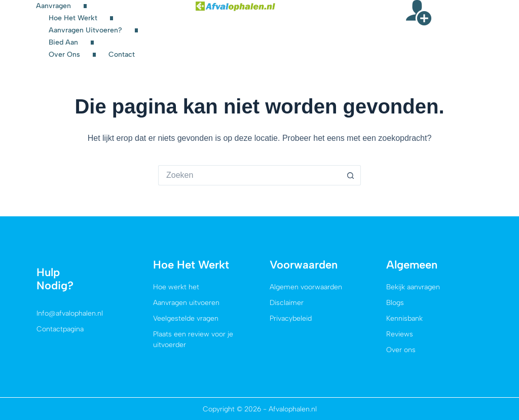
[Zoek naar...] (249, 175)
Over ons (64, 54)
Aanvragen (53, 6)
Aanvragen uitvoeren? (85, 30)
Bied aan (63, 42)
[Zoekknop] (351, 175)
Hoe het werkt (73, 18)
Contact (122, 54)
